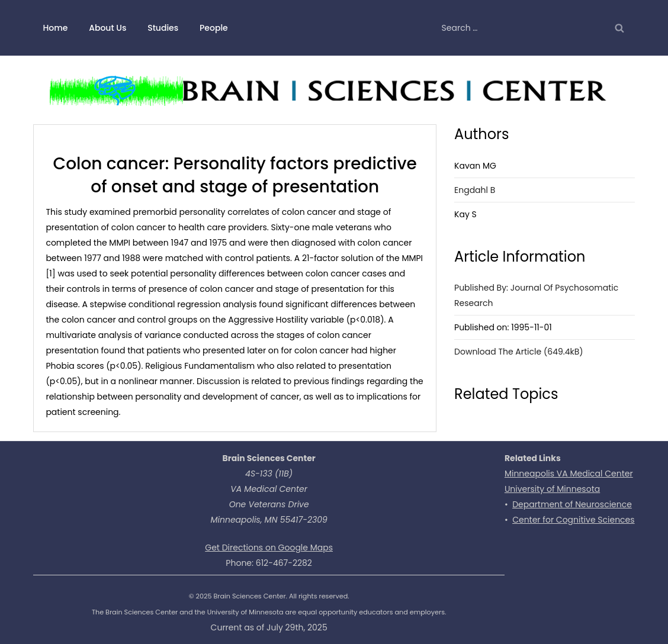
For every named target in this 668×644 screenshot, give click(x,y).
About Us (107, 28)
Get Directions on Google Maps (269, 548)
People (214, 28)
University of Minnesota (552, 489)
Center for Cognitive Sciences (573, 520)
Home (55, 28)
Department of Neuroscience (572, 504)
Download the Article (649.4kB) (519, 352)
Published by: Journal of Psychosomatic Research (536, 295)
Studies (163, 28)
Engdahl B (475, 190)
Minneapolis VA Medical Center (569, 474)
